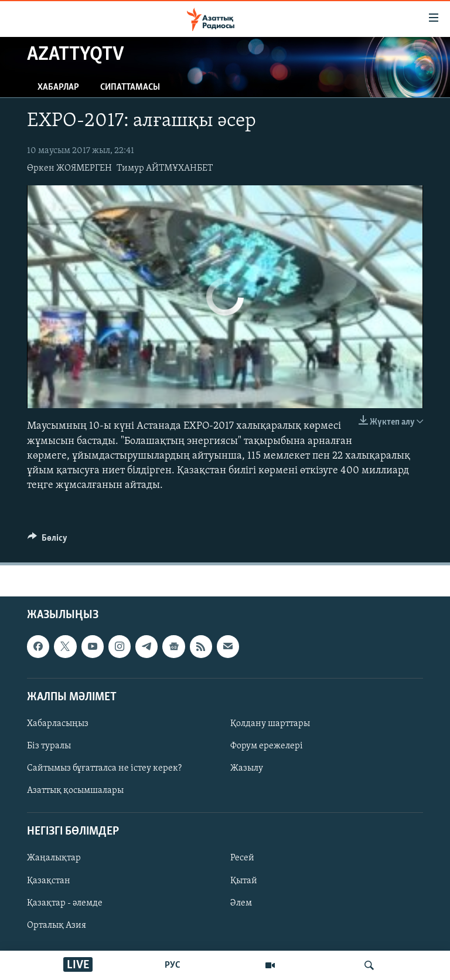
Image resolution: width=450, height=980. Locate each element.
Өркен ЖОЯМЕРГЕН (69, 168)
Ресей (242, 859)
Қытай (244, 881)
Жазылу (247, 768)
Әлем (241, 903)
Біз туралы (49, 746)
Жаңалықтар (54, 859)
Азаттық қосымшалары (75, 791)
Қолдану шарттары (270, 724)
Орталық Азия (57, 925)
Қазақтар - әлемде (65, 903)
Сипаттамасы (130, 87)
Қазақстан (49, 881)
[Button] (47, 541)
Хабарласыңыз (58, 724)
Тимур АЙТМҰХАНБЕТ (165, 168)
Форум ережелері (267, 746)
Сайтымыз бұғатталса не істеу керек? (104, 768)
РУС (173, 965)
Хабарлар (58, 87)
